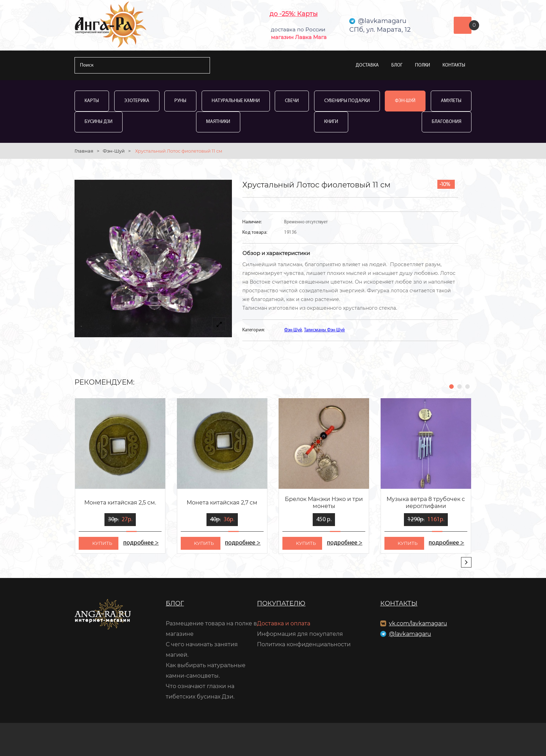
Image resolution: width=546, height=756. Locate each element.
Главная (84, 151)
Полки (423, 65)
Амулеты (451, 101)
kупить (102, 543)
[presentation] (466, 562)
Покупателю (281, 603)
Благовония (447, 122)
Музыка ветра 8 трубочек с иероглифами (426, 503)
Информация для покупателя (300, 634)
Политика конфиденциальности (304, 644)
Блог (397, 65)
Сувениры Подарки (347, 101)
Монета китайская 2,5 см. (120, 503)
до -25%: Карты (294, 14)
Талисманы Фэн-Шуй (324, 330)
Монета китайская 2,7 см (222, 503)
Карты (92, 101)
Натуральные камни (236, 101)
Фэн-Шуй (405, 101)
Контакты (454, 65)
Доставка (367, 65)
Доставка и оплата (284, 623)
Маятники (218, 122)
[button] (451, 387)
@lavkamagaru (410, 634)
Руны (180, 101)
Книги (331, 122)
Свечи (292, 101)
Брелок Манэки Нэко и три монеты (324, 503)
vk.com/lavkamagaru (418, 623)
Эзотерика (137, 101)
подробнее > (141, 543)
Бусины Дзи (99, 122)
